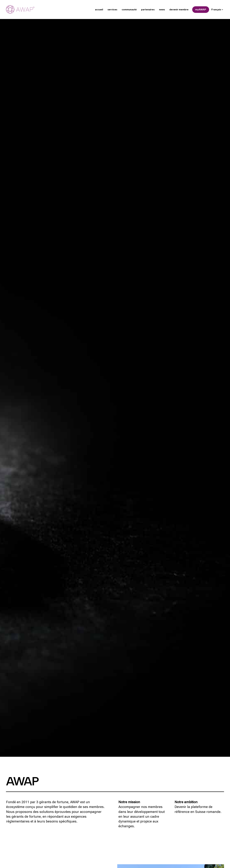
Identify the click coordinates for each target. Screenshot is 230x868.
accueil (99, 10)
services (112, 10)
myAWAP (201, 10)
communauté (129, 10)
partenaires (148, 10)
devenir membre (179, 10)
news (162, 10)
